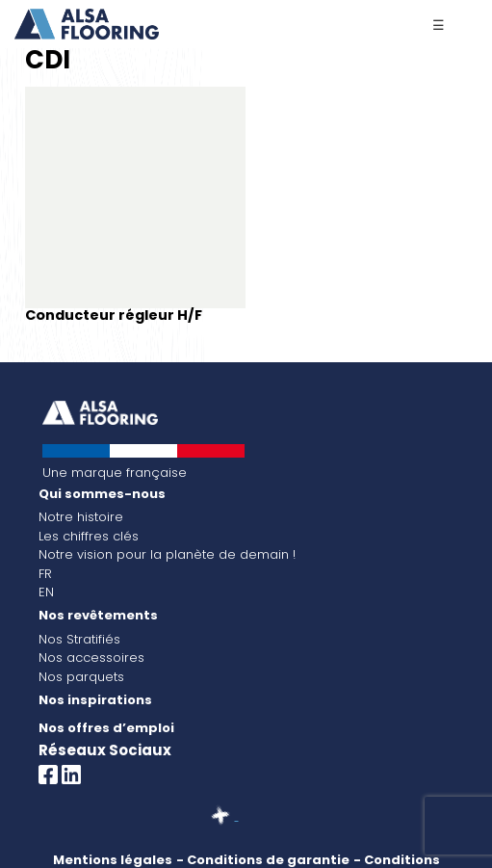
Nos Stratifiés (79, 639)
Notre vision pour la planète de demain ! (167, 554)
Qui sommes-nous (102, 494)
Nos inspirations (95, 700)
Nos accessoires (91, 658)
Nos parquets (81, 677)
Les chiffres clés (89, 536)
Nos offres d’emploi (106, 728)
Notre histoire (81, 517)
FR (45, 574)
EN (46, 592)
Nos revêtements (98, 615)
